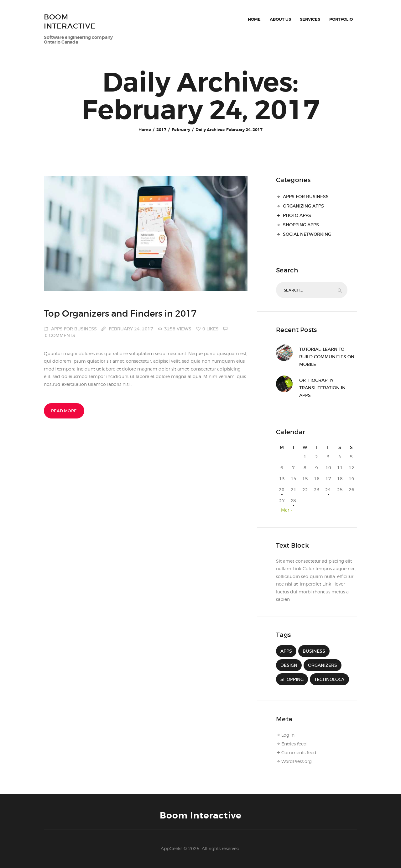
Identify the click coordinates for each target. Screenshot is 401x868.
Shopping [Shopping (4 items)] (292, 679)
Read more (64, 411)
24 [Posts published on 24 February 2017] (328, 490)
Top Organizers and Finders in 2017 (120, 314)
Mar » (287, 510)
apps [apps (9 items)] (286, 651)
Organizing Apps (303, 206)
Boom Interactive (201, 816)
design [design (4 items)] (289, 665)
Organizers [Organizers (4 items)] (323, 665)
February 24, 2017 (131, 329)
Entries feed (294, 744)
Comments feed (299, 752)
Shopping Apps (301, 225)
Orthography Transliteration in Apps (322, 388)
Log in (288, 735)
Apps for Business (74, 329)
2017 (161, 130)
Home (145, 130)
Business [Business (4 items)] (314, 651)
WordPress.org (297, 761)
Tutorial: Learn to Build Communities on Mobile (327, 357)
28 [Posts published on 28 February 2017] (294, 501)
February (181, 130)
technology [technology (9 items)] (329, 679)
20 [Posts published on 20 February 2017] (282, 490)
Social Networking (307, 234)
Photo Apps (297, 215)
